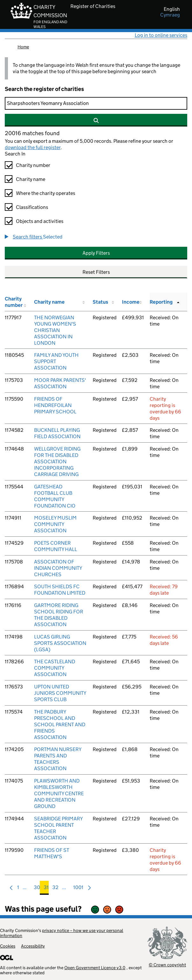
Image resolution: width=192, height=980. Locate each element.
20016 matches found (32, 133)
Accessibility (33, 946)
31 (46, 889)
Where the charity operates (46, 193)
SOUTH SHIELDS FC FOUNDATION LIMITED (60, 590)
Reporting (161, 302)
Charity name (31, 179)
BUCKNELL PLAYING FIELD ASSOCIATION (57, 433)
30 (37, 889)
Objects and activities (40, 221)
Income (131, 302)
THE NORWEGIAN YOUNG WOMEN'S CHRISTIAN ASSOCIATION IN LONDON (55, 330)
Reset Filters (96, 272)
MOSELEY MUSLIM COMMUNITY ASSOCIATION (55, 524)
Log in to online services (161, 35)
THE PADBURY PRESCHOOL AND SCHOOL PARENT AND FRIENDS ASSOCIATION (60, 725)
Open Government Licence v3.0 (95, 968)
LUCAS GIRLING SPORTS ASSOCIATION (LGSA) (60, 643)
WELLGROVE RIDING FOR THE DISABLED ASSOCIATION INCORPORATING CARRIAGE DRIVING (57, 462)
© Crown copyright (167, 965)
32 (55, 889)
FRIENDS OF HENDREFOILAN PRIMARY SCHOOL (55, 405)
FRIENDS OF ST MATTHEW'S (52, 853)
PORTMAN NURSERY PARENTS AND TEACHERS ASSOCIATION (58, 759)
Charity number (33, 165)
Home (23, 47)
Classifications (32, 207)
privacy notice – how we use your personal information (62, 933)
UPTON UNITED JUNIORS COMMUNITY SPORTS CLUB (60, 693)
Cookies (8, 946)
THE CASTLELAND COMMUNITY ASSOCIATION (55, 668)
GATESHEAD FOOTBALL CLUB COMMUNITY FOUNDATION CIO (55, 496)
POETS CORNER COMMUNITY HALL (56, 546)
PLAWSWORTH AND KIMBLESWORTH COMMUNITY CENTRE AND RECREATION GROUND (59, 794)
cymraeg (170, 15)
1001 (78, 889)
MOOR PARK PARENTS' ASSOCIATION (60, 383)
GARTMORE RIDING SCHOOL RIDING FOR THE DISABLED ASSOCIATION (59, 615)
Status (100, 302)
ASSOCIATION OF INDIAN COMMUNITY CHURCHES (58, 568)
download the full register (33, 147)
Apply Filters (96, 253)
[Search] (96, 103)
